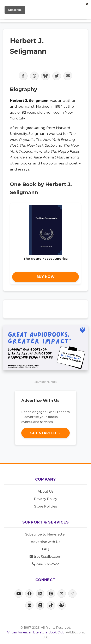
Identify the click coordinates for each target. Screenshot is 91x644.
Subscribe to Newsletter (45, 534)
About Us (46, 491)
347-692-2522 (45, 564)
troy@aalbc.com (45, 557)
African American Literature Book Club (36, 632)
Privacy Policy (45, 499)
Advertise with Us (46, 542)
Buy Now (46, 277)
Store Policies (46, 506)
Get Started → (45, 433)
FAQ (46, 549)
